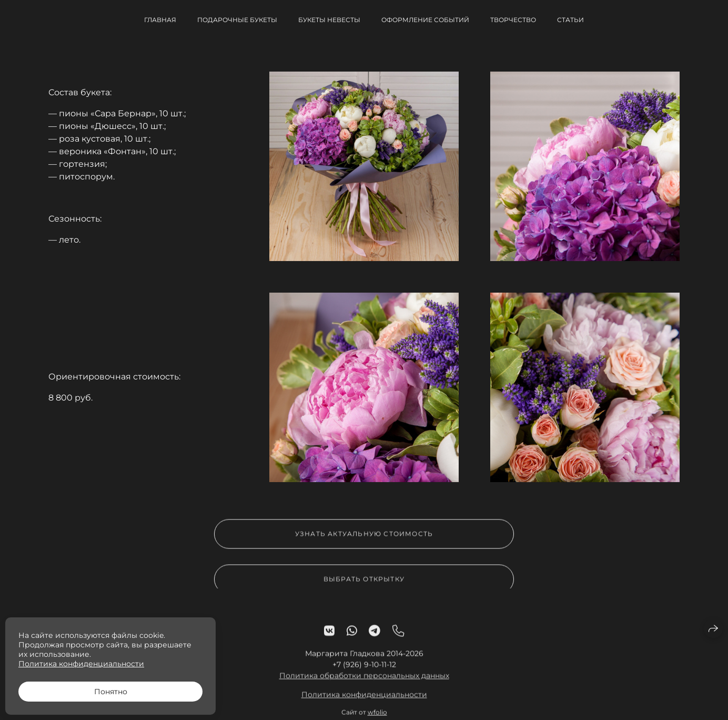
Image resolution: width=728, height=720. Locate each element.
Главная (160, 20)
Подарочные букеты (237, 20)
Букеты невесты (329, 20)
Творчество (513, 20)
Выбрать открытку (364, 583)
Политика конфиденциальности (364, 698)
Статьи (570, 20)
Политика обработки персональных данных (364, 679)
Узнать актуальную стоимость (364, 538)
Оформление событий (425, 20)
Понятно (111, 692)
